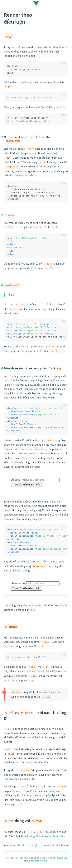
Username (18, 479)
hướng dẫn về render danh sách (46, 836)
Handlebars (60, 47)
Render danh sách (54, 845)
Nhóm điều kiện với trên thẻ (27, 139)
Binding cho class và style (23, 845)
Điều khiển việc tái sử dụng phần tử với (33, 368)
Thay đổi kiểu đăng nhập (26, 485)
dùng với (23, 821)
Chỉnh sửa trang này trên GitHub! (46, 859)
